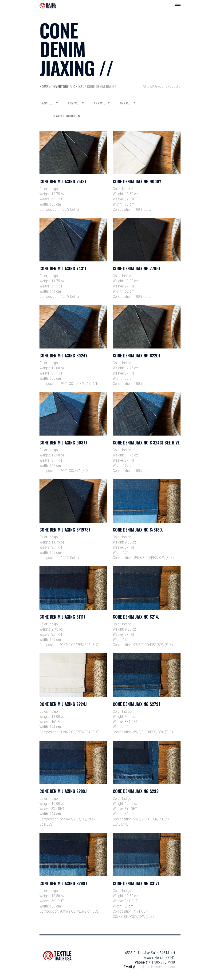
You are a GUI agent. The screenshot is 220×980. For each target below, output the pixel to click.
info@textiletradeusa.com (155, 967)
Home (44, 86)
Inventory (61, 86)
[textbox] (50, 103)
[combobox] (50, 103)
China (78, 86)
